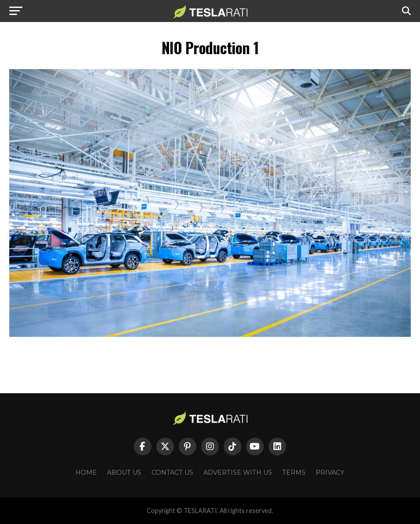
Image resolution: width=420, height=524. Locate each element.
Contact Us (172, 472)
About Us (124, 472)
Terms (294, 472)
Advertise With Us (238, 472)
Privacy (330, 472)
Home (86, 472)
